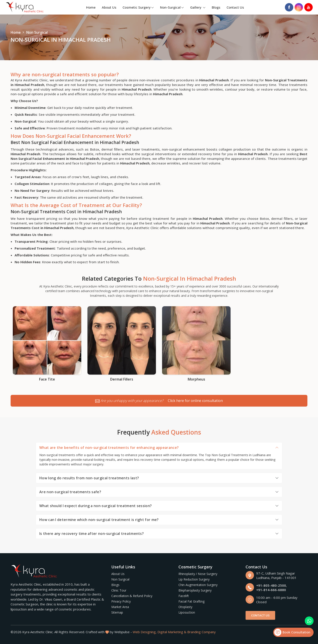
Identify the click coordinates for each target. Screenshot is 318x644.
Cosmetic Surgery (138, 7)
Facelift (184, 596)
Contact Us (235, 7)
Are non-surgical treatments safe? (70, 492)
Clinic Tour (119, 590)
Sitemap (117, 612)
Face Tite (47, 379)
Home (91, 7)
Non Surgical (120, 579)
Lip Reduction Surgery (194, 579)
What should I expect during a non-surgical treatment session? (96, 506)
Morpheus (196, 379)
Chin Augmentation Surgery (198, 585)
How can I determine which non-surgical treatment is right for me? (99, 520)
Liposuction (187, 612)
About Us (109, 7)
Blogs (216, 7)
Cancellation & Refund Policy (132, 596)
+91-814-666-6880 (271, 590)
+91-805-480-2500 (271, 585)
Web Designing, (145, 632)
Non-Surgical (172, 7)
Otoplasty (185, 607)
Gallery (198, 7)
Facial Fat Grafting (191, 601)
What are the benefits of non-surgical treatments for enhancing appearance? (109, 448)
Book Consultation (292, 632)
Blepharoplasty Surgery (195, 590)
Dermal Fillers (122, 379)
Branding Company (202, 632)
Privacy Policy (121, 601)
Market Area (120, 607)
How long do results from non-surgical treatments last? (89, 478)
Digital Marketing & (172, 632)
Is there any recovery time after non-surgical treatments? (92, 534)
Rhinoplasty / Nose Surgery (198, 574)
